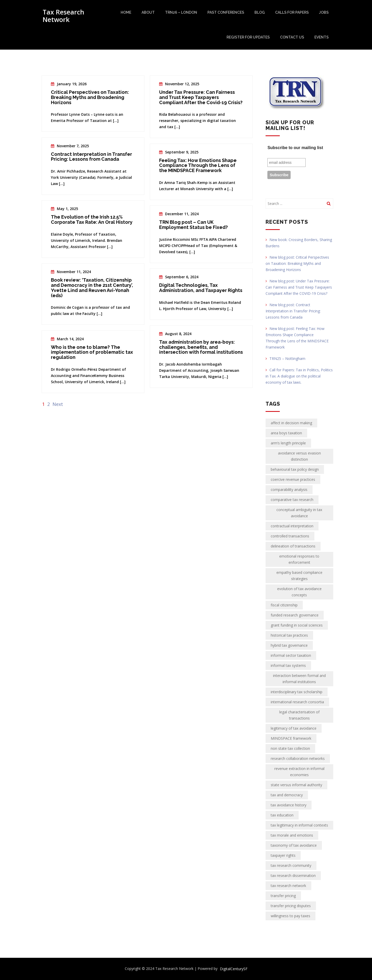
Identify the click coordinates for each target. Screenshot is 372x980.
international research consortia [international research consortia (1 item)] (297, 702)
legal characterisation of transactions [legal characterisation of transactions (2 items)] (299, 715)
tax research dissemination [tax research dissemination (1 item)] (293, 875)
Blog (260, 12)
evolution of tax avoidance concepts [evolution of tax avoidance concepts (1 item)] (299, 592)
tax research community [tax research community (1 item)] (291, 865)
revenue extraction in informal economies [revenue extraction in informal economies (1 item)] (299, 772)
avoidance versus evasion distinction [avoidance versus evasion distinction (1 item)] (299, 456)
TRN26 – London (181, 12)
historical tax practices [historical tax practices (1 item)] (289, 635)
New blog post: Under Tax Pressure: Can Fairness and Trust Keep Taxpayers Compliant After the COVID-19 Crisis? (299, 287)
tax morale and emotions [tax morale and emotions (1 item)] (292, 835)
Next (58, 404)
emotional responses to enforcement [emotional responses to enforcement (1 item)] (299, 559)
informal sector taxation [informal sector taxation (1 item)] (291, 655)
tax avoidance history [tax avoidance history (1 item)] (289, 805)
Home (126, 12)
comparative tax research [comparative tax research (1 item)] (292, 500)
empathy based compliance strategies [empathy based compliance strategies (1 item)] (299, 576)
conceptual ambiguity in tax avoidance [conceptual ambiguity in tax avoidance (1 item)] (299, 513)
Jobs (324, 12)
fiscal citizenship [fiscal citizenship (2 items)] (284, 605)
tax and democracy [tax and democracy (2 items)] (287, 795)
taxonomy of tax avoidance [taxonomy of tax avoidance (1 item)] (294, 845)
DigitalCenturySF (234, 969)
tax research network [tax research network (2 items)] (288, 886)
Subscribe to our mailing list (295, 148)
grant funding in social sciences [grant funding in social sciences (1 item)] (297, 625)
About (148, 12)
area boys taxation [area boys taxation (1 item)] (286, 433)
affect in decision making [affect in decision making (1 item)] (291, 423)
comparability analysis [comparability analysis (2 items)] (289, 489)
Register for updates (248, 37)
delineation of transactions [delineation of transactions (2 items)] (293, 546)
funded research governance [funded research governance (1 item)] (295, 615)
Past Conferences (226, 12)
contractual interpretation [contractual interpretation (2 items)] (292, 526)
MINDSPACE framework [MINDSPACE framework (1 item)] (291, 738)
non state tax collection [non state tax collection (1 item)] (290, 748)
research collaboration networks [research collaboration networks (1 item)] (298, 758)
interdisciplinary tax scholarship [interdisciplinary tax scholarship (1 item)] (297, 692)
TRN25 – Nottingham (285, 358)
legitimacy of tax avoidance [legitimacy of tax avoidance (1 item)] (294, 728)
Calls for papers (292, 12)
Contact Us (292, 37)
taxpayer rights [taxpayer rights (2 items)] (283, 855)
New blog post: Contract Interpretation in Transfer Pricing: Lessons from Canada (293, 311)
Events (321, 37)
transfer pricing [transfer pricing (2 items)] (283, 896)
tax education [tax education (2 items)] (282, 815)
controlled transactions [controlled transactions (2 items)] (290, 536)
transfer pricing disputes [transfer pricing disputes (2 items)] (291, 906)
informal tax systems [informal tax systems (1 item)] (288, 665)
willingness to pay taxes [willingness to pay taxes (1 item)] (290, 916)
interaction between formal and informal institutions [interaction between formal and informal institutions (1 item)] (299, 679)
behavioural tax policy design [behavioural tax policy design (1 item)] (295, 469)
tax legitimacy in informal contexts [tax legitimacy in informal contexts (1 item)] (299, 825)
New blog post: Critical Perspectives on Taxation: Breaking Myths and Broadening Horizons (297, 263)
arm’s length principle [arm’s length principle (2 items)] (288, 443)
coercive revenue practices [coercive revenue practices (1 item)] (293, 479)
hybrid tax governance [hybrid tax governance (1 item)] (289, 645)
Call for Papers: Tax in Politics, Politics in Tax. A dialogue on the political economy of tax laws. (299, 376)
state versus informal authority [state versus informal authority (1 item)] (296, 785)
